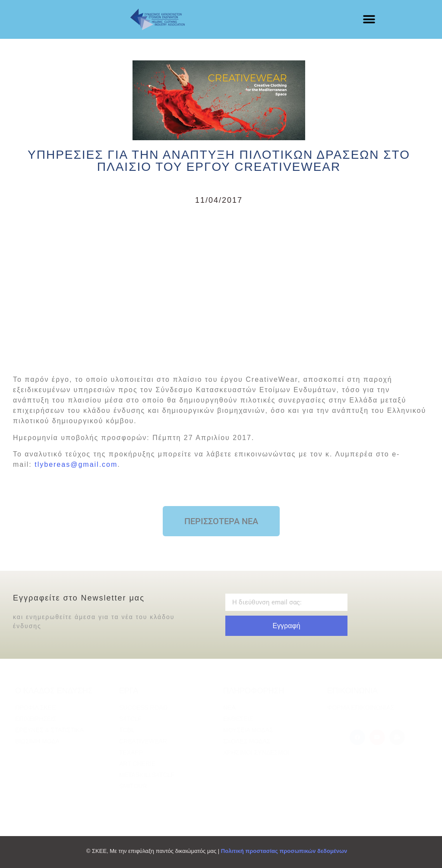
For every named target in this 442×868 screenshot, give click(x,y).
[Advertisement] (219, 288)
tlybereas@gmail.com (76, 464)
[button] (369, 20)
